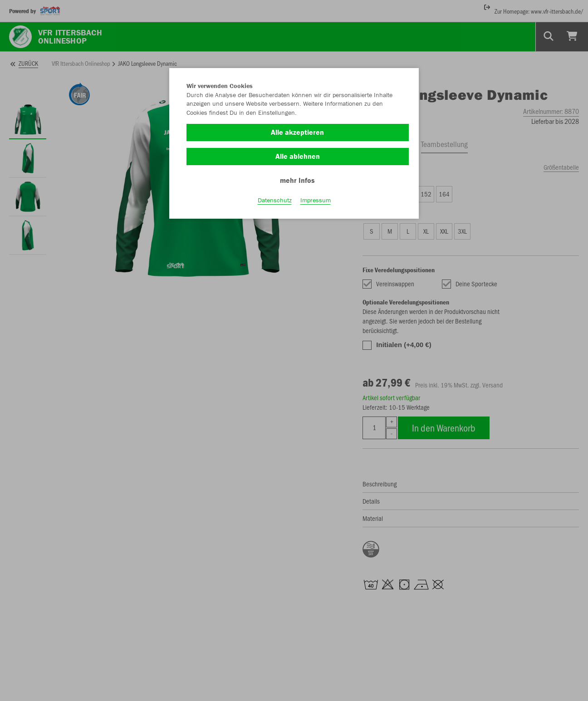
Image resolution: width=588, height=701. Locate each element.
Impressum (316, 200)
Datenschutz (275, 200)
